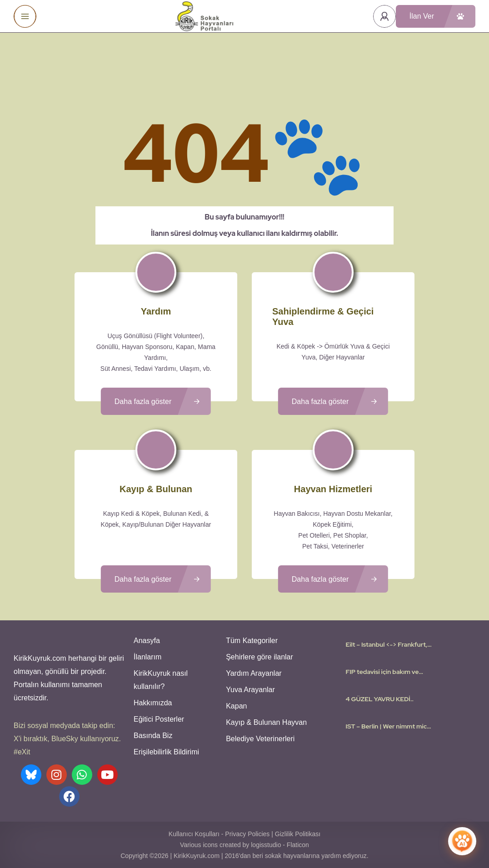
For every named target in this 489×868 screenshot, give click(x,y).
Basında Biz (153, 736)
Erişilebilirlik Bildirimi (166, 752)
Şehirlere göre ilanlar (259, 657)
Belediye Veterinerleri (260, 739)
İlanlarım (147, 657)
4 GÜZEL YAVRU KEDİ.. (379, 699)
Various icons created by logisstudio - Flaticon (244, 845)
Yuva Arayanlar (250, 690)
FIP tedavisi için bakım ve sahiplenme (382, 672)
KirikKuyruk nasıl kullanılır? (161, 680)
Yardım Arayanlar (254, 673)
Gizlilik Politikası (298, 834)
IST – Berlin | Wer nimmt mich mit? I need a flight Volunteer (388, 726)
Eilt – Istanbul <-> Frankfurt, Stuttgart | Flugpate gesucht (387, 644)
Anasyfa (147, 641)
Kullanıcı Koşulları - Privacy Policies (219, 834)
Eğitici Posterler (159, 719)
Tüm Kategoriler (252, 641)
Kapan (236, 706)
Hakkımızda (153, 703)
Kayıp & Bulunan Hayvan (266, 722)
